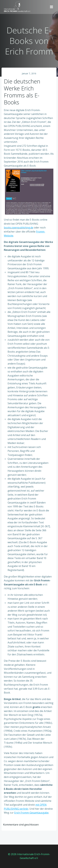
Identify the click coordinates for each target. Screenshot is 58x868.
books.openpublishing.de (19, 228)
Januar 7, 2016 (29, 73)
